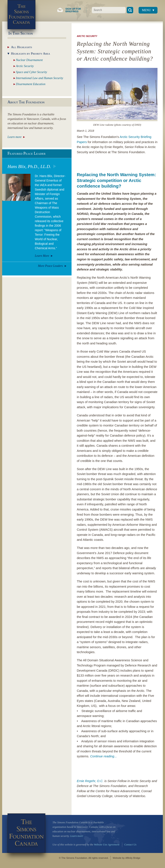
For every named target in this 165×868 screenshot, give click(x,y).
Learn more (15, 137)
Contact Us (130, 845)
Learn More (42, 256)
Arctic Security (87, 36)
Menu (146, 10)
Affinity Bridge (133, 858)
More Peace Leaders (50, 266)
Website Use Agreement (107, 845)
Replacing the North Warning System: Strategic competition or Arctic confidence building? (116, 180)
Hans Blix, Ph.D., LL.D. (29, 167)
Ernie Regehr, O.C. (90, 781)
